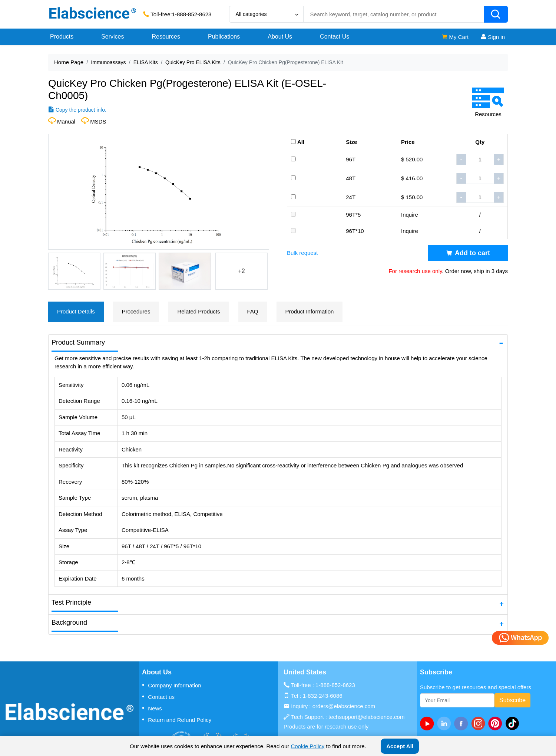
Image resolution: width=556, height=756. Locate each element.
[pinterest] (497, 723)
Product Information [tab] (310, 311)
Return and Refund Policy (177, 720)
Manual (66, 121)
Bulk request (302, 253)
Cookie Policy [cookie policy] (307, 746)
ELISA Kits (146, 62)
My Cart (455, 37)
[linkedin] (446, 723)
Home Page (69, 62)
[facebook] (463, 723)
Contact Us (335, 37)
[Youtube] (428, 723)
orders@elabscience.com (344, 706)
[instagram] (480, 723)
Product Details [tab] (76, 311)
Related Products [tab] (198, 311)
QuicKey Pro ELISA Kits (193, 62)
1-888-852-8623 (192, 14)
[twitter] (514, 723)
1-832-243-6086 (323, 696)
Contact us (158, 697)
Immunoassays (108, 62)
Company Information (172, 685)
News (152, 708)
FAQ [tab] (253, 311)
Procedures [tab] (136, 311)
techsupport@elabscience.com (366, 717)
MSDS (98, 121)
